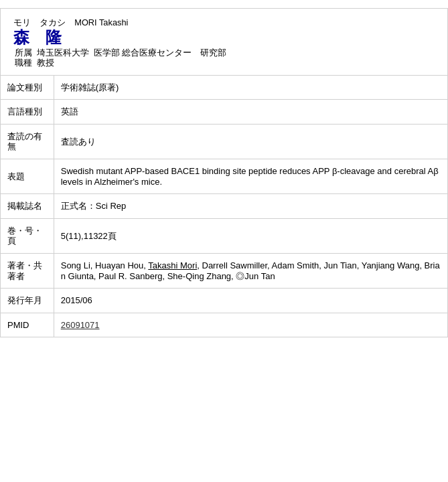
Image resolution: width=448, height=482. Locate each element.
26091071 (80, 325)
